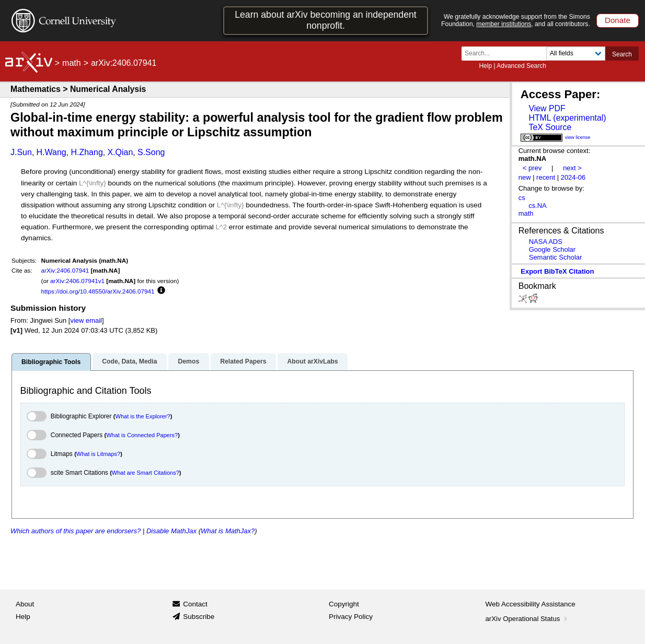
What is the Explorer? (143, 416)
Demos (188, 361)
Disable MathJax (171, 531)
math (72, 63)
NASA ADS (546, 242)
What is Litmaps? (98, 454)
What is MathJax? (228, 531)
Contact (195, 604)
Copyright (344, 604)
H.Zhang (87, 152)
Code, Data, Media (129, 361)
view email (86, 320)
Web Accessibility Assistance (531, 604)
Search (622, 54)
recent (546, 177)
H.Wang (51, 152)
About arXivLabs (312, 361)
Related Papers (243, 361)
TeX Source (550, 127)
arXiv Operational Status (528, 619)
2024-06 (573, 177)
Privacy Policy (351, 617)
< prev (532, 168)
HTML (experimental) (567, 118)
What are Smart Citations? (146, 473)
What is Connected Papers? (142, 435)
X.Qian (120, 152)
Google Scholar (552, 249)
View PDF (547, 108)
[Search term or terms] (507, 54)
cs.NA (538, 206)
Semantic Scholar (556, 257)
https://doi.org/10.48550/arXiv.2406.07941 (98, 291)
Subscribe (199, 617)
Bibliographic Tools (51, 362)
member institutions (504, 24)
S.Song (151, 152)
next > (572, 168)
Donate (618, 20)
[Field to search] (576, 54)
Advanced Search (521, 66)
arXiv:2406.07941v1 (77, 281)
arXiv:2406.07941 (65, 270)
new (525, 177)
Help (485, 66)
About (25, 604)
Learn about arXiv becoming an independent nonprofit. (326, 20)
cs (522, 198)
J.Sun (21, 152)
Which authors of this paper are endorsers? (76, 531)
